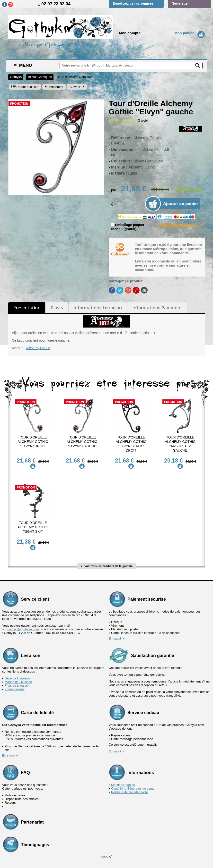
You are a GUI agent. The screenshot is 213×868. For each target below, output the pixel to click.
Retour (25, 87)
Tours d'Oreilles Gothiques (75, 77)
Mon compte (130, 33)
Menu (23, 65)
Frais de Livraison (17, 680)
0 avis (57, 308)
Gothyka (16, 77)
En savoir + (117, 633)
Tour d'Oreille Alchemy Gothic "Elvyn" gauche (82, 442)
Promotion (19, 104)
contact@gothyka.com (23, 624)
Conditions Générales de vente (133, 783)
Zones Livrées (15, 684)
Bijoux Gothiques (40, 77)
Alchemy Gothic (38, 348)
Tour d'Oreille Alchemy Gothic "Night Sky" (33, 524)
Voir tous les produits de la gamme (107, 561)
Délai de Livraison (17, 673)
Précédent (54, 87)
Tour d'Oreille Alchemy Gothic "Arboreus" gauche (180, 444)
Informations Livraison (98, 308)
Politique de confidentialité (129, 787)
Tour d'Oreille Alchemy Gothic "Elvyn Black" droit (131, 444)
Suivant (77, 87)
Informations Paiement (157, 308)
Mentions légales (123, 779)
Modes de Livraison (18, 676)
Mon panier (184, 33)
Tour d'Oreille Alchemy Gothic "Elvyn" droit (33, 442)
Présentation (27, 308)
